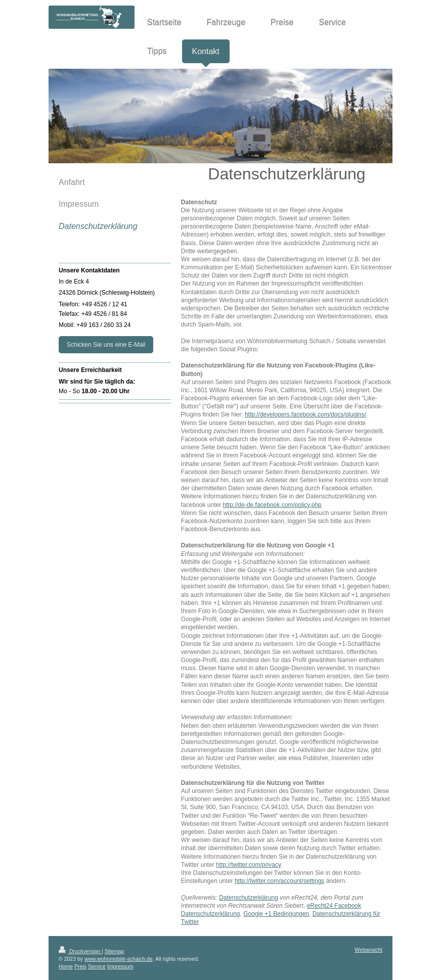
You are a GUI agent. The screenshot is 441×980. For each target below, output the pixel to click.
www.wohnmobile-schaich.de (119, 959)
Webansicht (368, 950)
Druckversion (80, 951)
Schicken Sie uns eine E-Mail (106, 345)
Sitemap (115, 951)
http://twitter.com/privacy (248, 865)
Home (66, 966)
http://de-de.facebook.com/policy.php (272, 505)
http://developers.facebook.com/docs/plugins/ (305, 414)
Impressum (120, 966)
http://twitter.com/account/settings (279, 881)
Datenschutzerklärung (249, 898)
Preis (80, 966)
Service (97, 966)
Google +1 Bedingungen (276, 914)
